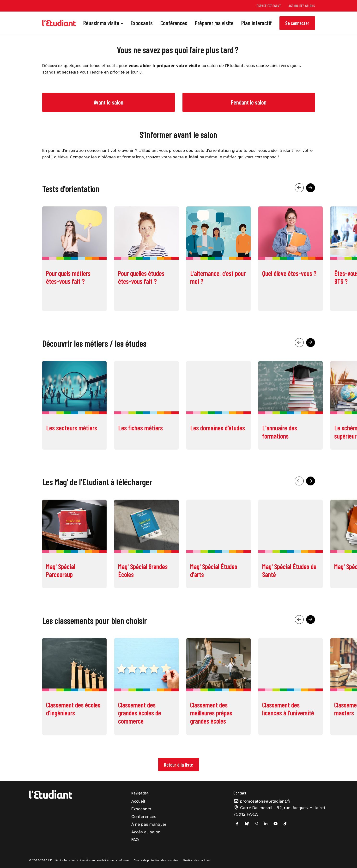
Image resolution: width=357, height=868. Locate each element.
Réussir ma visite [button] (103, 23)
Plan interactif (257, 23)
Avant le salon (109, 102)
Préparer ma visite (214, 23)
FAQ (135, 840)
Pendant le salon (249, 102)
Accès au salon (146, 832)
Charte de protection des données (156, 860)
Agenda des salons (302, 6)
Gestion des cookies (196, 860)
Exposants (142, 23)
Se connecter (297, 23)
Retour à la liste (178, 765)
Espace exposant (269, 6)
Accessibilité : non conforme (110, 860)
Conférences (174, 23)
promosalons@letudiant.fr (262, 801)
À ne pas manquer (149, 824)
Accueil (138, 801)
